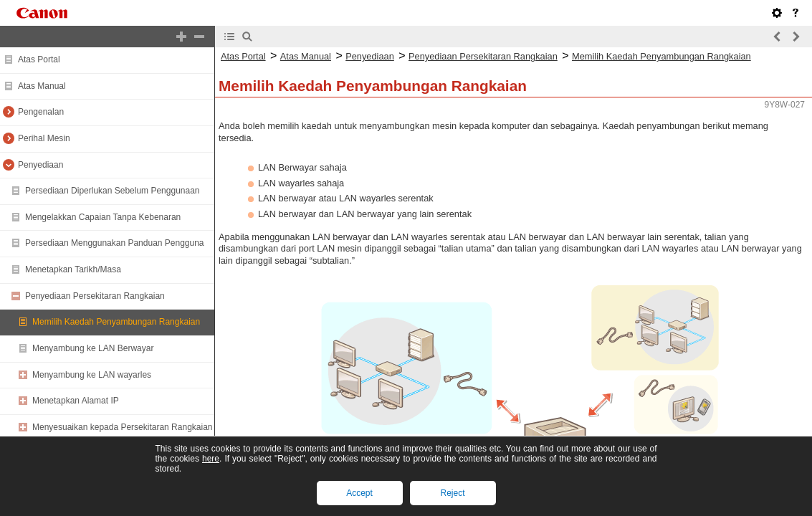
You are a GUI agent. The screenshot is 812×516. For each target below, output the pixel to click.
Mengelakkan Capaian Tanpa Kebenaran (103, 217)
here (211, 459)
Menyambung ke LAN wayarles (92, 375)
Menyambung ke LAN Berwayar (93, 348)
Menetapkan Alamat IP (76, 401)
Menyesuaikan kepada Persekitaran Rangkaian (123, 427)
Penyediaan (40, 165)
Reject (452, 493)
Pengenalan (41, 112)
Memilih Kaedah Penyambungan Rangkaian (116, 322)
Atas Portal (39, 59)
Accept (359, 493)
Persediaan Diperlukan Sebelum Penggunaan (113, 191)
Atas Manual (42, 86)
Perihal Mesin (44, 138)
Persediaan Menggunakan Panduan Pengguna (115, 243)
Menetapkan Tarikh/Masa (73, 269)
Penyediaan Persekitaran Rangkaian (95, 296)
